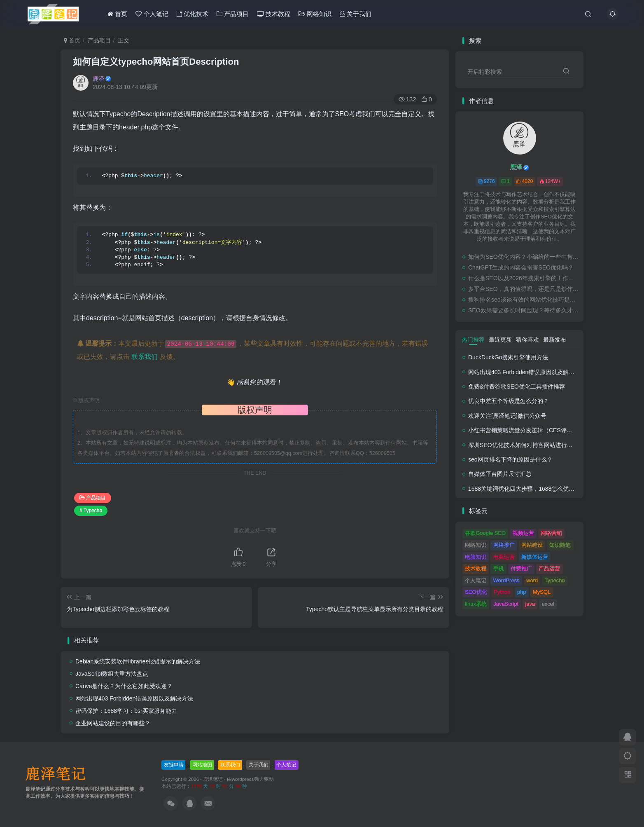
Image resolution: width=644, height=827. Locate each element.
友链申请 (174, 765)
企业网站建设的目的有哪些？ (113, 723)
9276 (486, 181)
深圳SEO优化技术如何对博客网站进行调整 (523, 445)
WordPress (506, 580)
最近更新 (500, 340)
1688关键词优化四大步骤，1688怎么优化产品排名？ (536, 489)
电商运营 (504, 557)
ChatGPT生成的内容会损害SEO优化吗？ (521, 267)
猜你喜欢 (527, 340)
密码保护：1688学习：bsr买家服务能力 (126, 711)
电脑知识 (476, 557)
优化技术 (192, 14)
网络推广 (504, 545)
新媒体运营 (535, 557)
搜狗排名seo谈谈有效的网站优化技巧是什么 (524, 300)
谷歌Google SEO (485, 533)
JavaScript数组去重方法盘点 (112, 674)
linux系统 (476, 604)
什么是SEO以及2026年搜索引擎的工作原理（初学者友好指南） (524, 278)
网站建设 (532, 545)
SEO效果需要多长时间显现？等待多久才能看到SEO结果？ (524, 310)
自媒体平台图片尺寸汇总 (500, 474)
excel (548, 604)
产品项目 (233, 14)
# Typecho (91, 511)
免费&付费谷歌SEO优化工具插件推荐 (517, 387)
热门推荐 (473, 340)
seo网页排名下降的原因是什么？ (510, 459)
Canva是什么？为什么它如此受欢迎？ (124, 686)
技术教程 (274, 14)
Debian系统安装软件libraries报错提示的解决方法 (138, 661)
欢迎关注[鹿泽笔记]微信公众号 (507, 416)
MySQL (542, 592)
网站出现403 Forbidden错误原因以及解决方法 (134, 698)
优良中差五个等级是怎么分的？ (509, 401)
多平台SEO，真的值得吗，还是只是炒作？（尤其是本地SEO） (524, 289)
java (530, 604)
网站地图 (202, 765)
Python (502, 592)
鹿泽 (98, 79)
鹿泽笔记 (213, 779)
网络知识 (315, 14)
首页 (117, 14)
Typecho (555, 580)
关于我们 (356, 14)
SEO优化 (476, 592)
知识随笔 (560, 545)
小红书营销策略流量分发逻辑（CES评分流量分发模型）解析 (546, 430)
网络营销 (551, 533)
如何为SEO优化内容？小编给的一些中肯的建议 (524, 257)
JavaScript (506, 604)
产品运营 (549, 568)
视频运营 (523, 533)
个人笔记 (152, 14)
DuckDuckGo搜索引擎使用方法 (508, 357)
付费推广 (521, 568)
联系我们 (145, 357)
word (532, 580)
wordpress (243, 779)
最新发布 (555, 340)
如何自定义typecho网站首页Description (156, 62)
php (522, 592)
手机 (499, 568)
